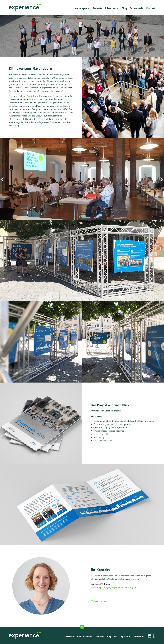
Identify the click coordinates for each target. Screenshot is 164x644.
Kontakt (151, 8)
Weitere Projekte (99, 601)
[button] (3, 179)
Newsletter (69, 636)
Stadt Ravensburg (35, 96)
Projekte (97, 8)
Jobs (115, 636)
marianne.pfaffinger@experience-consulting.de (114, 587)
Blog (124, 8)
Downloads (136, 8)
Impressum (125, 636)
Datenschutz (138, 636)
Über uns (112, 8)
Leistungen (82, 8)
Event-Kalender (84, 636)
